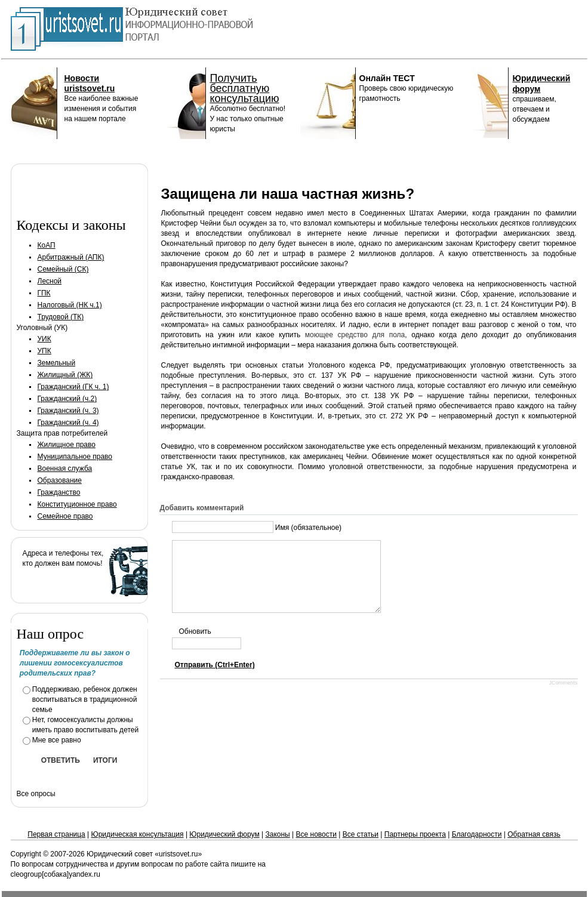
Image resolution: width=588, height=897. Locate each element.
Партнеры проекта (415, 834)
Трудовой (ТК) (61, 317)
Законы (277, 834)
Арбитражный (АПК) (71, 257)
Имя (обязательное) (308, 528)
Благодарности (477, 834)
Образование (60, 480)
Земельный (57, 363)
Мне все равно (57, 740)
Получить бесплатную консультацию (245, 88)
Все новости (316, 834)
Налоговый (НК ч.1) (70, 305)
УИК (44, 339)
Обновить (195, 646)
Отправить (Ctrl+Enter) (215, 679)
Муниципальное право (75, 457)
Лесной (50, 281)
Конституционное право (77, 504)
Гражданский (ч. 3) (68, 411)
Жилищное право (67, 445)
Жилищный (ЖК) (65, 375)
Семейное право (65, 516)
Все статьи (361, 834)
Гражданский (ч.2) (67, 399)
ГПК (44, 293)
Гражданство (59, 492)
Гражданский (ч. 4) (68, 423)
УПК (44, 351)
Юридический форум (224, 834)
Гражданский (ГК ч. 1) (73, 387)
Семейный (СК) (63, 269)
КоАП (47, 245)
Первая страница (56, 834)
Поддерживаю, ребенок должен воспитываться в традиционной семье (85, 699)
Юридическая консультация (138, 834)
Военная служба (65, 468)
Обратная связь (534, 834)
